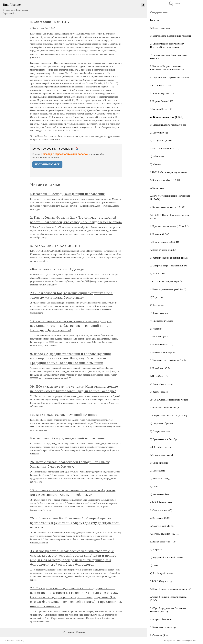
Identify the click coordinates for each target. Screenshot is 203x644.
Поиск (174, 4)
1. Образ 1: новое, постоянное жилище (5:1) (171, 589)
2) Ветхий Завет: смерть (162, 384)
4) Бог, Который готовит (162, 573)
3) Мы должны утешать (161, 141)
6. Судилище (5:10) (159, 635)
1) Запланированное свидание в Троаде (169, 258)
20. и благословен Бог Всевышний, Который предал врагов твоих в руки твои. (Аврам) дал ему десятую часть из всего (75, 523)
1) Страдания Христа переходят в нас (168, 125)
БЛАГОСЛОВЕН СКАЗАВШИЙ (55, 246)
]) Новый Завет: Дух (160, 376)
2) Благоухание (157, 305)
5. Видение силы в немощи (163, 627)
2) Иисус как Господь (160, 479)
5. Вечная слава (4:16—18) (163, 542)
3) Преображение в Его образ (164, 439)
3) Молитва (156, 164)
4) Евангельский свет (160, 494)
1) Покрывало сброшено (162, 423)
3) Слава (154, 486)
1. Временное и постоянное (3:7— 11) (168, 408)
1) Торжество (156, 297)
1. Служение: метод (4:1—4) (164, 455)
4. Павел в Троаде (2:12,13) (163, 250)
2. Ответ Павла (157, 188)
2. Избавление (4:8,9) (160, 518)
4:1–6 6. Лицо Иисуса (160, 447)
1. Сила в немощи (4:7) (161, 510)
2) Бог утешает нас (159, 133)
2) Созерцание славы (160, 431)
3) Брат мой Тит (158, 274)
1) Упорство (156, 550)
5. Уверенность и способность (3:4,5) (168, 360)
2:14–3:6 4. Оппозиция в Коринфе (166, 281)
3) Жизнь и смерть (159, 313)
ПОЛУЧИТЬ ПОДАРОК (47, 164)
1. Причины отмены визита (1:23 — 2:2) (169, 226)
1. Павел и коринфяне (160, 28)
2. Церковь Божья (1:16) (162, 101)
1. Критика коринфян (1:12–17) (165, 180)
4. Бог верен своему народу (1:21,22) (168, 207)
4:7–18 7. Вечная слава (161, 502)
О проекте (69, 632)
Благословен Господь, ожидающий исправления (67, 194)
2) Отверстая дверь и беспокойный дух (169, 266)
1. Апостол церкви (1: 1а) (162, 93)
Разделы (81, 632)
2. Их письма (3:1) (159, 337)
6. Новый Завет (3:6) (160, 368)
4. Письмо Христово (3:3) (162, 352)
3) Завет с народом (159, 392)
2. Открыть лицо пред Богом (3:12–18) (168, 416)
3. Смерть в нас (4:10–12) (162, 526)
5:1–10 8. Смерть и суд (161, 581)
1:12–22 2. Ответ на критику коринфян (169, 172)
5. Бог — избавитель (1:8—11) (165, 149)
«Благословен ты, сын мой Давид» (57, 269)
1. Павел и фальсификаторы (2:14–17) (168, 289)
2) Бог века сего (158, 471)
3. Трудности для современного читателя (170, 78)
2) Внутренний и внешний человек (167, 557)
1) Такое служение (159, 463)
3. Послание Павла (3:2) (162, 345)
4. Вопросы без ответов (161, 619)
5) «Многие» (156, 329)
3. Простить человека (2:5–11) (165, 242)
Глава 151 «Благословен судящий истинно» (64, 415)
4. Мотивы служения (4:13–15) (165, 534)
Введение (155, 20)
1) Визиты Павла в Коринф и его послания (171, 36)
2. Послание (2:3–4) (160, 234)
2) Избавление (157, 156)
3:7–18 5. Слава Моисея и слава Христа (169, 400)
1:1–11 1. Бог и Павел (160, 85)
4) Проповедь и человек (161, 321)
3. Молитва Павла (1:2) (161, 109)
